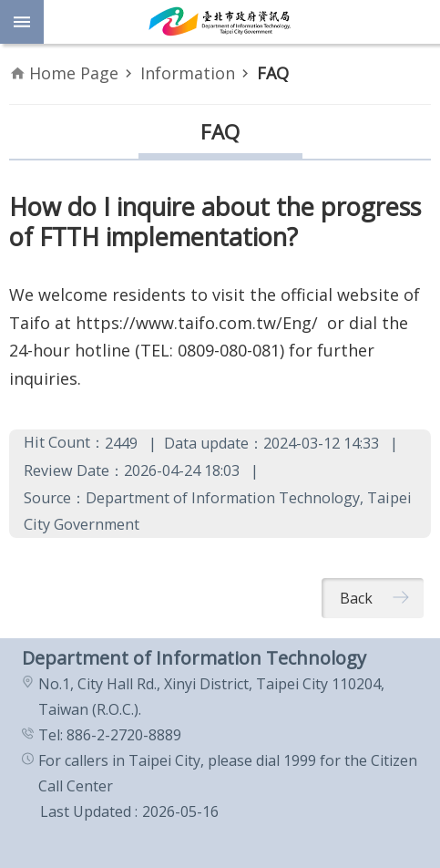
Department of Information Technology (220, 22)
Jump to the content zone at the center (10, 10)
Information (188, 73)
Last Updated (86, 811)
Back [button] (356, 598)
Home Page (74, 73)
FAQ (273, 73)
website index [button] (22, 22)
